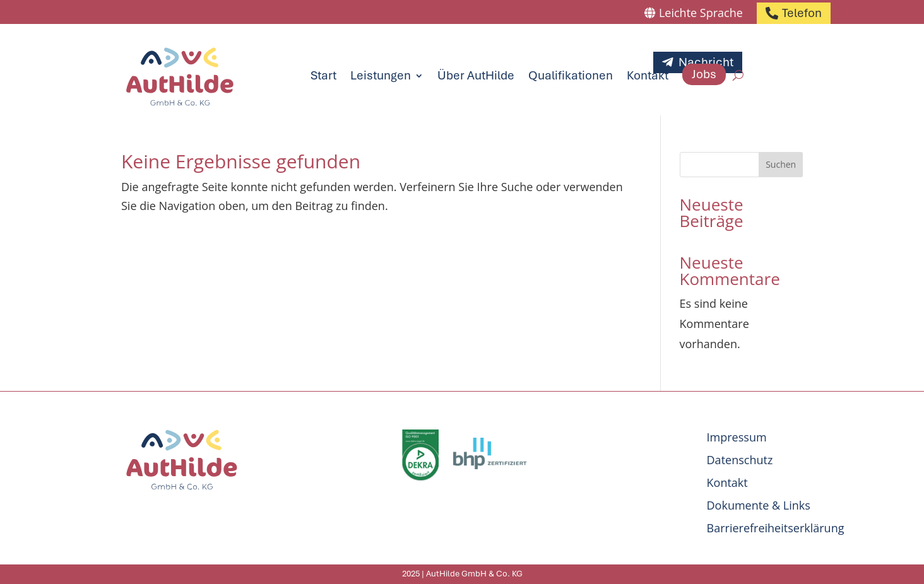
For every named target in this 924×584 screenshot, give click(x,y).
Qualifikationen (571, 75)
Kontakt (648, 75)
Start (323, 75)
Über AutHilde (476, 75)
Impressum (737, 437)
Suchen (781, 164)
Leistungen (381, 75)
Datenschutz (740, 460)
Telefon (802, 13)
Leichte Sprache (701, 13)
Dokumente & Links (759, 505)
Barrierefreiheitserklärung (776, 528)
